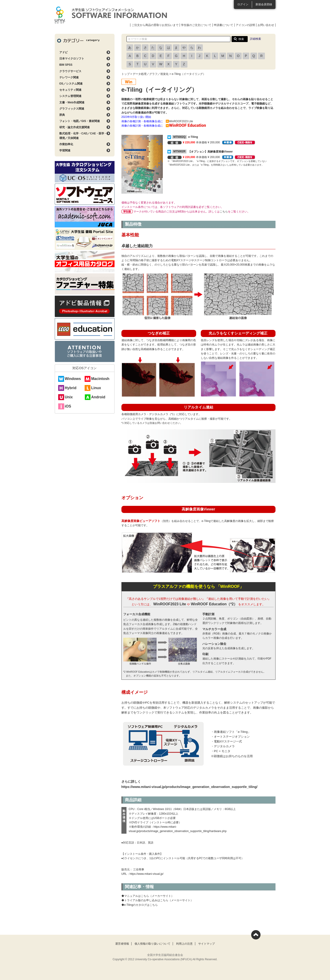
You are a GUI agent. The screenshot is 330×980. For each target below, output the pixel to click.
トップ (126, 74)
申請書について (224, 25)
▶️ (186, 126)
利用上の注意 (184, 944)
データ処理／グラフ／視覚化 (151, 74)
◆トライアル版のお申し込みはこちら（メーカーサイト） (157, 900)
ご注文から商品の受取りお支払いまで (155, 25)
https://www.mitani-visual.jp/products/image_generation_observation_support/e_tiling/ (189, 787)
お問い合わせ (266, 25)
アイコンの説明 (245, 25)
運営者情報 (122, 944)
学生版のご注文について (196, 25)
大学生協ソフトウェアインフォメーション (111, 15)
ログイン (243, 4)
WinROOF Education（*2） (214, 604)
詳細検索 (255, 39)
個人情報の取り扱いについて (152, 944)
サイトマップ (207, 944)
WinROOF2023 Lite (170, 604)
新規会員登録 (264, 4)
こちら (224, 212)
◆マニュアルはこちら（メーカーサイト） (148, 896)
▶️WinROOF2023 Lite (179, 121)
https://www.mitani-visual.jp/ (147, 874)
